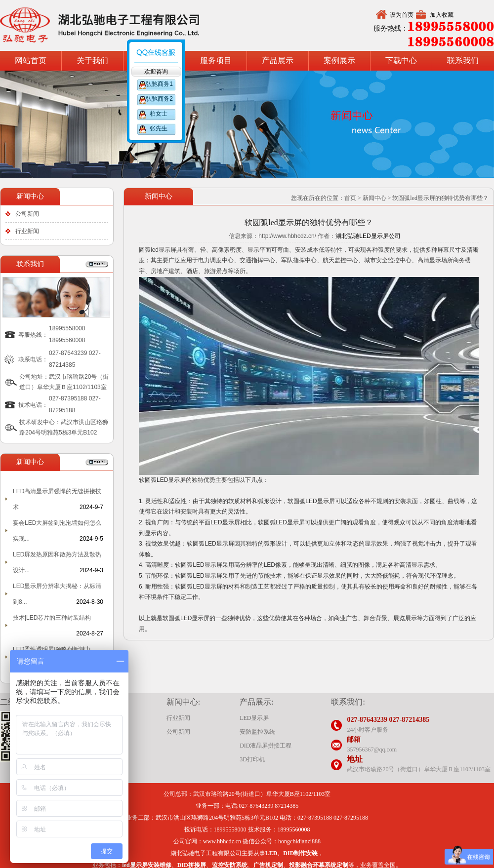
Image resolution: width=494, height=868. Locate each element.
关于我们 (92, 60)
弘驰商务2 (159, 99)
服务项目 (216, 60)
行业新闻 (27, 231)
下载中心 (401, 60)
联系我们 (463, 60)
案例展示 (339, 60)
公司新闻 (27, 214)
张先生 (159, 128)
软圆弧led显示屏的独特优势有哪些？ (440, 198)
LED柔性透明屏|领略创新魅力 (52, 649)
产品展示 (278, 60)
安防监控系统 (257, 732)
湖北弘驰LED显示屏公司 (368, 236)
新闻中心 (374, 198)
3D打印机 (252, 759)
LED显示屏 (254, 718)
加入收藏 (442, 15)
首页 (350, 198)
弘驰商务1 (159, 84)
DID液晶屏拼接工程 (266, 746)
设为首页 (402, 15)
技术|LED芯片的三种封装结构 (52, 618)
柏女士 (159, 114)
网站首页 (31, 60)
